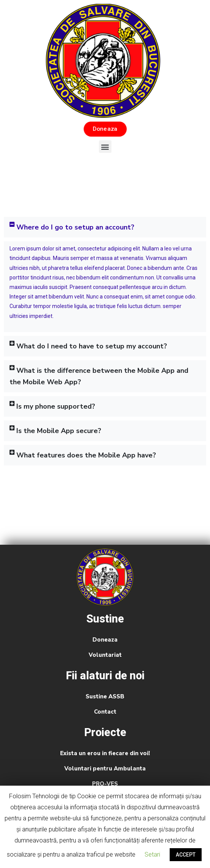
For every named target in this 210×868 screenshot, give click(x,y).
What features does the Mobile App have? (86, 455)
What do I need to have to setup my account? (92, 346)
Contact (105, 712)
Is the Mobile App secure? (59, 431)
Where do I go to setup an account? (75, 227)
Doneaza (105, 640)
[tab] (105, 227)
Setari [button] (152, 854)
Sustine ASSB (105, 696)
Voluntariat (105, 655)
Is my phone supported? (56, 406)
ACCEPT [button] (186, 855)
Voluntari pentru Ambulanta (105, 769)
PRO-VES (105, 784)
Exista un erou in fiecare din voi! (105, 753)
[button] (105, 129)
